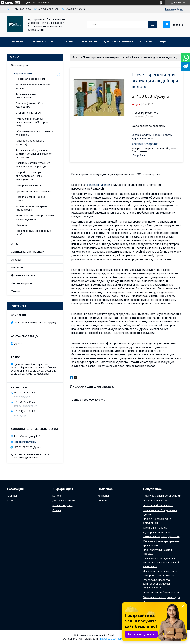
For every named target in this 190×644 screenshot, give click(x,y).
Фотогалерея (19, 65)
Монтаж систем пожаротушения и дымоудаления (35, 217)
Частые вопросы (21, 283)
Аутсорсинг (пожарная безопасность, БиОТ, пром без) (32, 122)
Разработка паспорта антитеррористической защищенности (29, 176)
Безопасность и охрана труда (161, 597)
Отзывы (146, 41)
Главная (17, 41)
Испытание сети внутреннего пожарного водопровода (33, 165)
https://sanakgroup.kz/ (27, 436)
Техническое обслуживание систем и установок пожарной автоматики (34, 154)
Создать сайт (29, 3)
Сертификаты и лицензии (28, 252)
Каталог (57, 496)
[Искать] (152, 25)
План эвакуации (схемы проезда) (30, 142)
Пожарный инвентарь (29, 185)
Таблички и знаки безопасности (26, 96)
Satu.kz (112, 635)
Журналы (21, 225)
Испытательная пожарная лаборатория (31, 208)
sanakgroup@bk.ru (25, 442)
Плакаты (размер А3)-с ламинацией (30, 105)
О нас (70, 41)
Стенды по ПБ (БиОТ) (29, 113)
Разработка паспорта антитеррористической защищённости (157, 584)
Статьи (15, 291)
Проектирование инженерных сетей (106, 57)
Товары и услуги (43, 41)
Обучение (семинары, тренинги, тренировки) (35, 133)
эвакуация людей (99, 185)
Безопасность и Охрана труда (30, 199)
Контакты (89, 41)
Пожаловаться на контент (114, 639)
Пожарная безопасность (31, 79)
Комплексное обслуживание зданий (33, 86)
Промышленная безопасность (34, 191)
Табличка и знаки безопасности (162, 496)
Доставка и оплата (118, 41)
